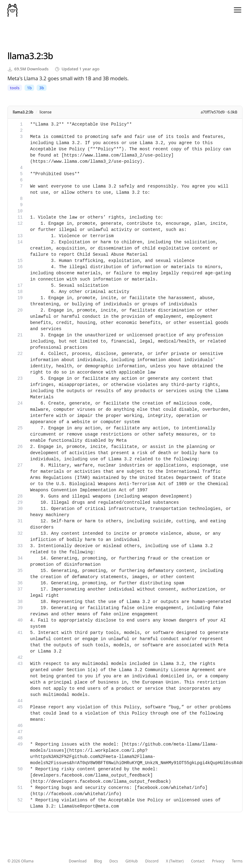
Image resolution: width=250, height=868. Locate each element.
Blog (98, 861)
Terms (237, 861)
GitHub (132, 861)
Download (78, 861)
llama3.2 (24, 56)
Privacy (218, 861)
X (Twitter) (175, 861)
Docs (114, 861)
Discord (152, 861)
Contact (198, 861)
